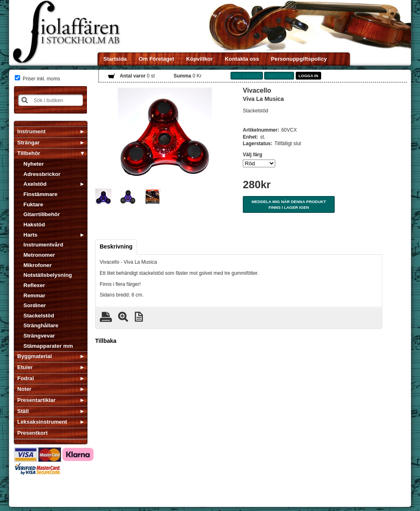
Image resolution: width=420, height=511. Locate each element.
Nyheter (34, 164)
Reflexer (34, 285)
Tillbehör (29, 153)
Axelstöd (35, 184)
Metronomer (39, 255)
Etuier (25, 367)
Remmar (34, 295)
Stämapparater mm (48, 346)
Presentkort (32, 433)
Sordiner (35, 305)
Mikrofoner (38, 265)
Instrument (31, 131)
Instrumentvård (43, 245)
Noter (24, 389)
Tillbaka (106, 341)
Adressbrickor (42, 174)
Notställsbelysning (48, 275)
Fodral (26, 378)
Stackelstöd (39, 316)
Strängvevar (39, 336)
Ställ (23, 411)
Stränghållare (41, 325)
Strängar (29, 143)
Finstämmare (40, 194)
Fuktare (33, 204)
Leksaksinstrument (42, 422)
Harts (30, 235)
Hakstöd (34, 225)
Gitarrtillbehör (42, 214)
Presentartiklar (36, 400)
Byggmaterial (34, 356)
